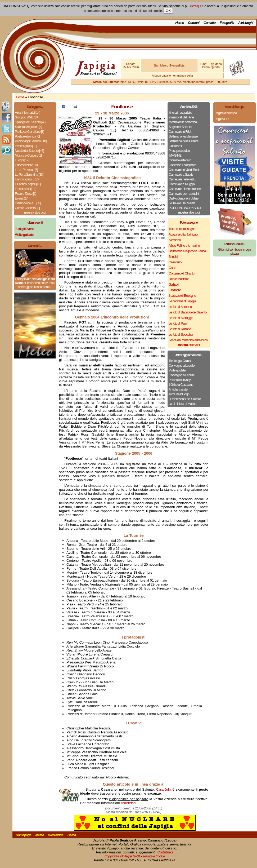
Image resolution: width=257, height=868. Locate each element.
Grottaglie (175, 290)
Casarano (175, 262)
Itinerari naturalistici (180, 112)
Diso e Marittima (179, 279)
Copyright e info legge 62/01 (122, 856)
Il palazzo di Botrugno (182, 296)
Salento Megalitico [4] (28, 127)
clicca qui (195, 6)
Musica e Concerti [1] (28, 155)
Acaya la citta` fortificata (183, 234)
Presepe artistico (179, 151)
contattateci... (129, 803)
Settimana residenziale (183, 136)
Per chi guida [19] (26, 146)
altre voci (35, 212)
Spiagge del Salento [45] (30, 122)
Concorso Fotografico (182, 165)
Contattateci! (165, 852)
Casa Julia (164, 789)
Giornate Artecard (180, 160)
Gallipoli (173, 284)
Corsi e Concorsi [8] (27, 208)
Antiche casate (178, 389)
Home (179, 23)
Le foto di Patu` (178, 323)
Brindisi (173, 257)
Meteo (40, 835)
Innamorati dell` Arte (181, 117)
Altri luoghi (246, 23)
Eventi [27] (21, 198)
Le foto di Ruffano (180, 329)
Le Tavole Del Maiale (182, 203)
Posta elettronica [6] (27, 136)
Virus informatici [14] (28, 112)
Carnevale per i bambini (184, 194)
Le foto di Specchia (181, 335)
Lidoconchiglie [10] (27, 165)
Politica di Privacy (180, 380)
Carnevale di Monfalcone (185, 189)
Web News (56, 835)
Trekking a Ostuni (180, 361)
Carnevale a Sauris (181, 174)
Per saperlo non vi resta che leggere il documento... (36, 285)
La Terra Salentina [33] (29, 174)
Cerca (72, 835)
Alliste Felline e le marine (184, 245)
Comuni (193, 23)
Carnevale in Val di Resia (184, 170)
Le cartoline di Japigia (182, 301)
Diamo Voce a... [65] (28, 203)
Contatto (209, 23)
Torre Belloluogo (179, 394)
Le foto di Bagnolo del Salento (188, 312)
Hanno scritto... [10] (27, 179)
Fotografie (227, 23)
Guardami (175, 146)
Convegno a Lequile (182, 366)
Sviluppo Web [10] (26, 117)
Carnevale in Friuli (180, 132)
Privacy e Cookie (154, 856)
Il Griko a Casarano (181, 385)
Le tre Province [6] (26, 170)
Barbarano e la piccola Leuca (187, 251)
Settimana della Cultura (183, 141)
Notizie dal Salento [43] (29, 151)
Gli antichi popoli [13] (28, 184)
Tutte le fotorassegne (182, 229)
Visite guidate (177, 370)
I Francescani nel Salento (185, 399)
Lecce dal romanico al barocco (188, 340)
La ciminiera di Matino (182, 404)
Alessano (175, 240)
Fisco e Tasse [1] (25, 194)
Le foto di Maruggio (181, 318)
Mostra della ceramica (183, 122)
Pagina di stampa (226, 113)
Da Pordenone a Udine (183, 198)
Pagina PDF (222, 119)
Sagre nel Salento (180, 127)
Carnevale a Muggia (182, 184)
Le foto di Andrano (180, 307)
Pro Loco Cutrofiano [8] (30, 132)
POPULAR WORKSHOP (185, 208)
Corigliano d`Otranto (181, 273)
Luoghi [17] (22, 160)
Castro (173, 268)
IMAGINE (175, 155)
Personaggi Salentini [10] (31, 141)
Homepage (23, 835)
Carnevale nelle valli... (182, 179)
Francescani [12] (25, 189)
